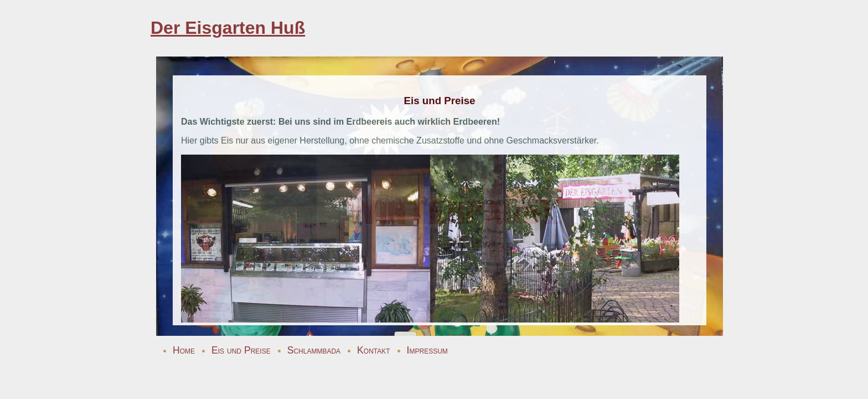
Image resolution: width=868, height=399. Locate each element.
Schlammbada (314, 350)
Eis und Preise (241, 350)
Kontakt (374, 350)
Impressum (427, 350)
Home (184, 350)
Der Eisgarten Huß (228, 28)
